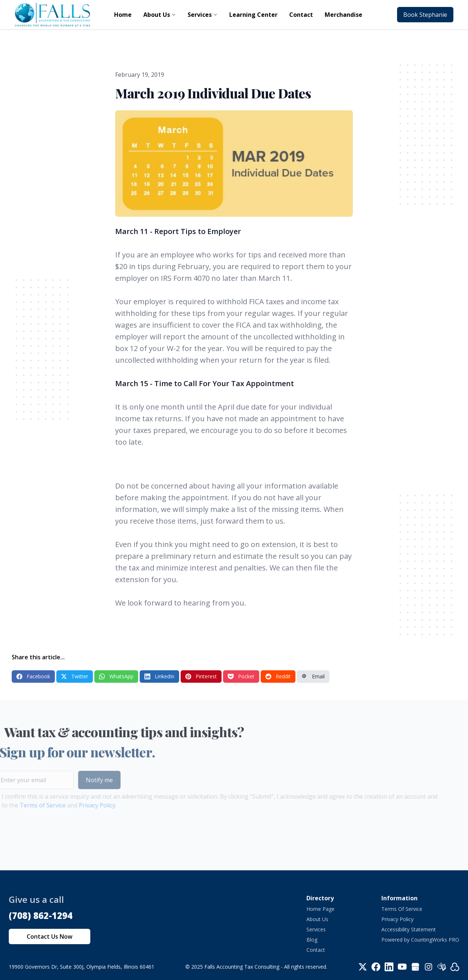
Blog (312, 940)
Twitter (75, 676)
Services (316, 929)
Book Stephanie (425, 15)
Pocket (241, 676)
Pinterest (201, 676)
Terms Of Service (402, 909)
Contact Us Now (50, 936)
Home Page (320, 909)
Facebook (33, 676)
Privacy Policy (85, 805)
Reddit (278, 676)
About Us (317, 919)
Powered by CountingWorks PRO (420, 940)
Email (313, 676)
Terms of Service (31, 805)
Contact (316, 950)
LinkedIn (159, 676)
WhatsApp (116, 676)
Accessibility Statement (409, 929)
